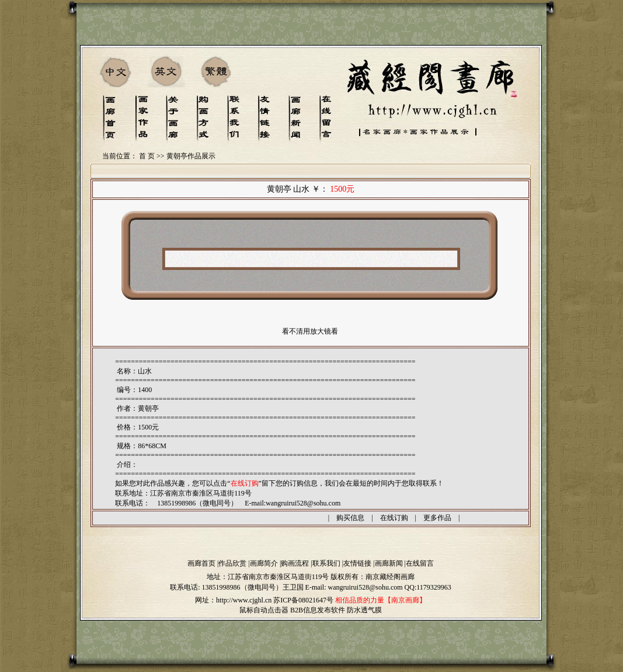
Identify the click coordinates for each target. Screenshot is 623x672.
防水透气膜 (364, 610)
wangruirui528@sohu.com (303, 503)
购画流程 (295, 563)
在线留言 (420, 563)
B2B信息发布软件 (318, 610)
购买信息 (350, 518)
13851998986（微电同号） (242, 587)
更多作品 (437, 518)
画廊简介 (264, 563)
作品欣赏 (232, 563)
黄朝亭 (148, 408)
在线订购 (394, 518)
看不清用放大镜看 (310, 331)
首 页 (147, 156)
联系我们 (326, 563)
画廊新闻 (389, 563)
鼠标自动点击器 (264, 610)
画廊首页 (201, 563)
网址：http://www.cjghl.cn (233, 600)
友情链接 (357, 563)
